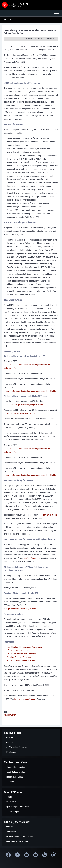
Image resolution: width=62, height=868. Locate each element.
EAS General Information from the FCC (22, 654)
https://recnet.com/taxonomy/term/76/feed (23, 609)
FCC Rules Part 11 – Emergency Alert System (24, 647)
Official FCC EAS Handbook (17, 650)
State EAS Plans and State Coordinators (22, 657)
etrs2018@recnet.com (32, 558)
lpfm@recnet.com (50, 515)
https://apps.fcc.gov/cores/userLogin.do (20, 413)
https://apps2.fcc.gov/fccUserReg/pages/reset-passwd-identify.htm (30, 391)
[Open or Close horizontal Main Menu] (31, 13)
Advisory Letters (10, 715)
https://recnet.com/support (25, 699)
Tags (6, 712)
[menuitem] (31, 737)
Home (6, 20)
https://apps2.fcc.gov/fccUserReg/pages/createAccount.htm (27, 405)
